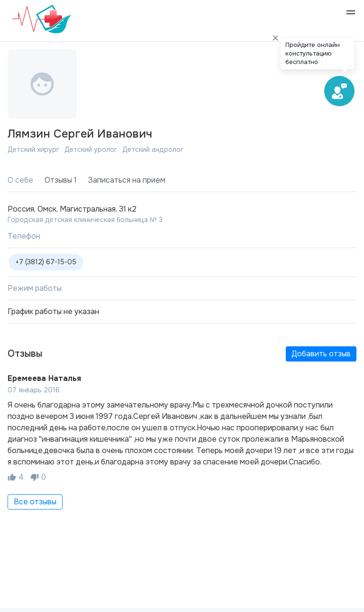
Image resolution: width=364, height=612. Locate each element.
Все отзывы (35, 502)
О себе (20, 180)
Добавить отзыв (321, 354)
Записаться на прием (127, 180)
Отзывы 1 (61, 180)
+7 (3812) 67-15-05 (46, 262)
